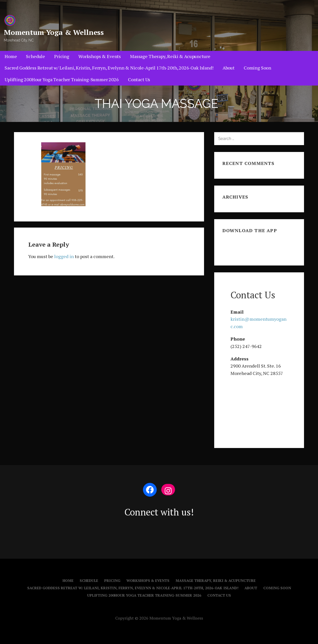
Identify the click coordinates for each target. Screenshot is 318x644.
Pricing (62, 56)
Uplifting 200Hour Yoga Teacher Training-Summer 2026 (62, 79)
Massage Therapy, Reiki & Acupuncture (170, 56)
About (229, 68)
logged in (64, 256)
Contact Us (139, 79)
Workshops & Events (100, 56)
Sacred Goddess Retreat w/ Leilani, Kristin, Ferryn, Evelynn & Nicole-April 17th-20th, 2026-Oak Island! (109, 68)
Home (11, 56)
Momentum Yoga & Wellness (54, 32)
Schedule (35, 56)
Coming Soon (257, 68)
